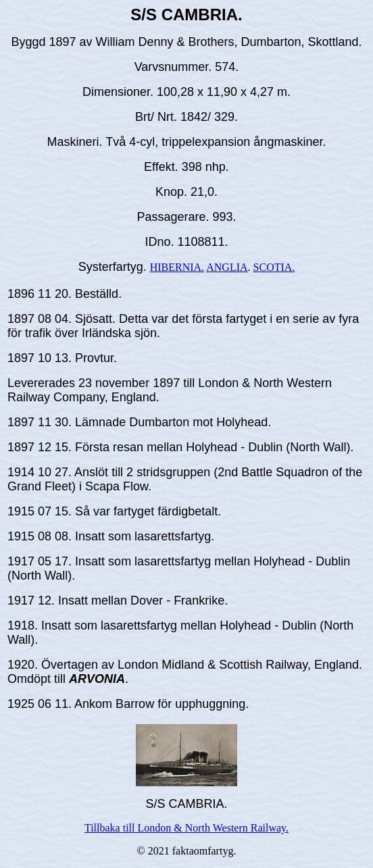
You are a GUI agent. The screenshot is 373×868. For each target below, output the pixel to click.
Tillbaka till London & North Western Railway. (186, 828)
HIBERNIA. (177, 267)
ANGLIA (227, 267)
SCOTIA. (274, 267)
